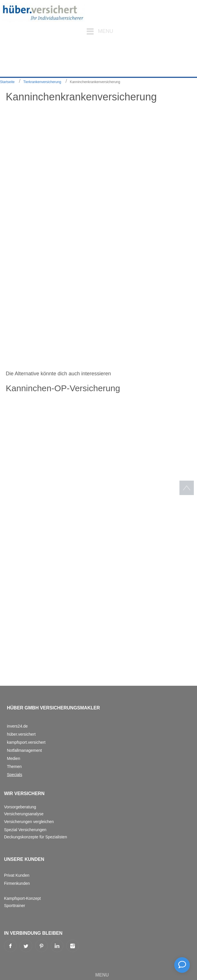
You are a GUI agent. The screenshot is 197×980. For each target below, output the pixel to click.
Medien (14, 758)
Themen (14, 767)
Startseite (7, 82)
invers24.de (17, 726)
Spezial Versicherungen (25, 830)
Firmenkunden (17, 883)
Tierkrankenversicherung (42, 82)
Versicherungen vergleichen (29, 822)
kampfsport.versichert (26, 742)
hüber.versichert (21, 734)
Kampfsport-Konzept (22, 898)
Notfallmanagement (24, 750)
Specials (15, 775)
